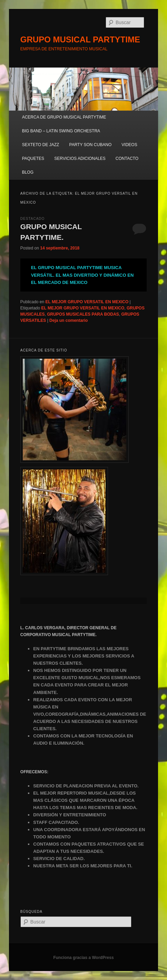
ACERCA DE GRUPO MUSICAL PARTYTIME (64, 117)
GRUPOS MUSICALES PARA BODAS (83, 314)
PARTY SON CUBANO (91, 145)
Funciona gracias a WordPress (83, 958)
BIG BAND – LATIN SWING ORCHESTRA (61, 131)
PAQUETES (33, 159)
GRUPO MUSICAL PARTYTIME (80, 39)
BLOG (28, 172)
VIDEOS (129, 145)
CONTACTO (127, 159)
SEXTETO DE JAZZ (41, 145)
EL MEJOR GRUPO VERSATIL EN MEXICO (87, 302)
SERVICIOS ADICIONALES (80, 159)
